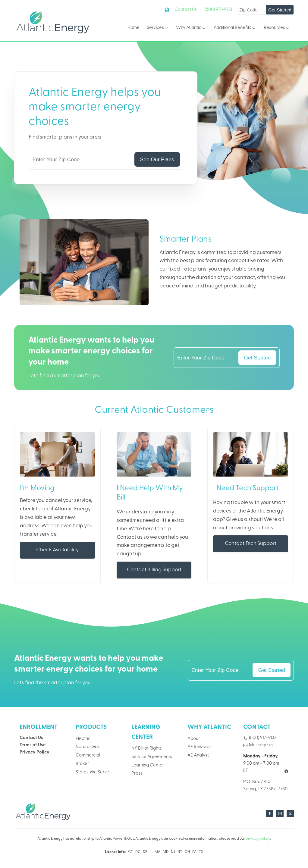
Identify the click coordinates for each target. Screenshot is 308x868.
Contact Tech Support (251, 544)
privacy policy (258, 839)
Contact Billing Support (154, 570)
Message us (261, 745)
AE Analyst (198, 755)
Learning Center (148, 765)
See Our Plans (157, 159)
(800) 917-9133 (218, 10)
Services (158, 28)
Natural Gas (88, 747)
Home (134, 28)
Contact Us (31, 738)
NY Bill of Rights (147, 749)
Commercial (88, 755)
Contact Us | (188, 10)
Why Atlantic (191, 28)
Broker (82, 764)
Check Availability (57, 550)
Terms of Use (33, 745)
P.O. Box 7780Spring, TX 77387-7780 (265, 786)
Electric (83, 739)
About (194, 739)
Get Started (280, 10)
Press (137, 774)
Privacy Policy (35, 752)
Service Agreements (152, 757)
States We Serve (92, 772)
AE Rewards (200, 747)
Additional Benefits (235, 28)
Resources (277, 28)
